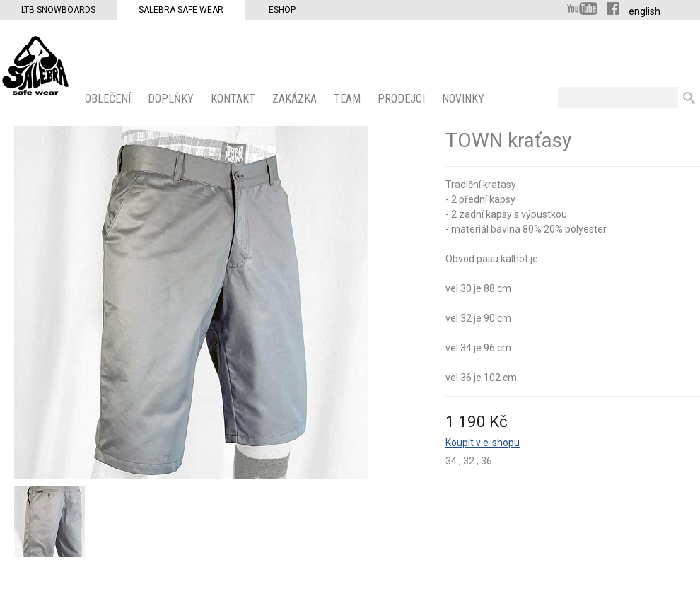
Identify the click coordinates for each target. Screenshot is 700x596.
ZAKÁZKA (296, 99)
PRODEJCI (403, 99)
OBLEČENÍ (109, 99)
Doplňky (172, 99)
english (644, 11)
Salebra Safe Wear (181, 10)
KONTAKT (234, 99)
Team (349, 99)
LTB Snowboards (58, 10)
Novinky (465, 99)
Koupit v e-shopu (483, 443)
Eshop (282, 10)
